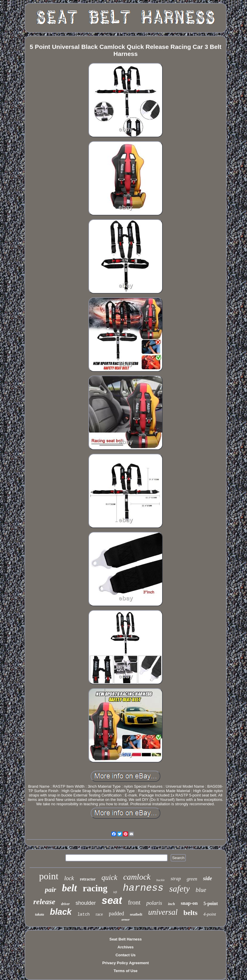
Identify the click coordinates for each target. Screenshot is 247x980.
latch (84, 914)
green (192, 879)
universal (163, 912)
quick (109, 877)
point (49, 876)
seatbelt (136, 914)
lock (69, 878)
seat (112, 900)
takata (40, 914)
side (208, 878)
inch (171, 904)
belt (70, 888)
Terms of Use (125, 971)
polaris (154, 903)
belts (191, 913)
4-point (210, 914)
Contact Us (126, 955)
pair (50, 890)
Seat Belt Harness (126, 939)
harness (143, 888)
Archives (126, 947)
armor (126, 919)
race (99, 914)
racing (95, 888)
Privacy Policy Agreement (125, 963)
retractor (88, 879)
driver (65, 904)
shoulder (86, 903)
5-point (211, 903)
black (61, 912)
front (134, 902)
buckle (161, 880)
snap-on (189, 903)
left (115, 892)
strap (176, 879)
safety (179, 889)
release (44, 902)
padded (116, 914)
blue (201, 890)
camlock (137, 877)
